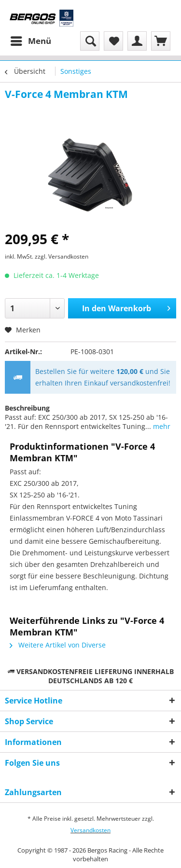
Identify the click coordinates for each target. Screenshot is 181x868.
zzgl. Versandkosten (62, 256)
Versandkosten (90, 830)
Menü (31, 40)
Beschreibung (27, 408)
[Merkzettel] (113, 41)
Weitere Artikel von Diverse (58, 645)
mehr (161, 426)
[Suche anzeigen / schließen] (90, 41)
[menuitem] (30, 41)
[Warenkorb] (161, 41)
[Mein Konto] (137, 41)
